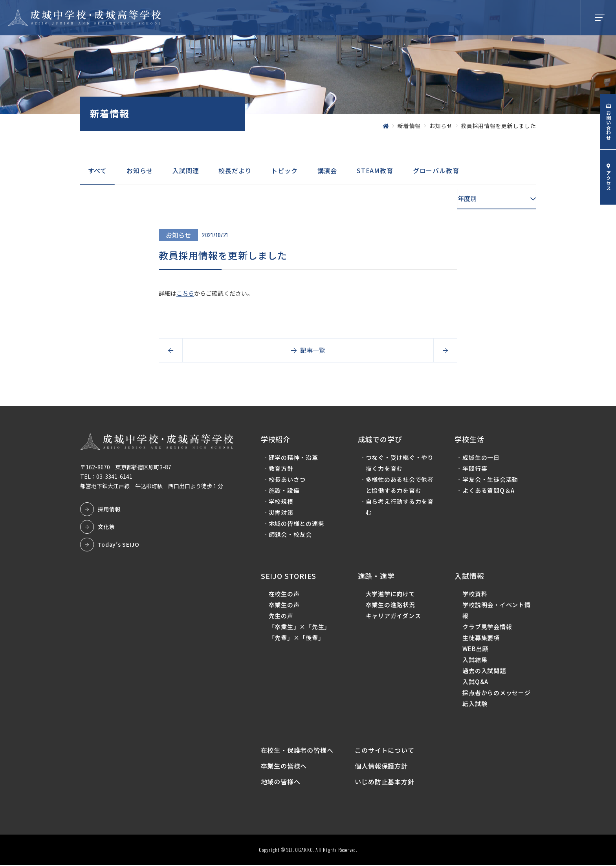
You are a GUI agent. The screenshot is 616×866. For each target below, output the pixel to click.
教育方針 (281, 468)
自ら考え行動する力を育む (400, 507)
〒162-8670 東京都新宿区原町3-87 (126, 467)
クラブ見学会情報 (487, 627)
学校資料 (475, 594)
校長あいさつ (287, 479)
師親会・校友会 (290, 534)
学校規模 (281, 501)
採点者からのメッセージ (496, 693)
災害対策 (281, 512)
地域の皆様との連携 (297, 523)
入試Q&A (475, 682)
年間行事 (475, 468)
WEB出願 (475, 649)
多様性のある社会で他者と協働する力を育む (400, 485)
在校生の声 (284, 594)
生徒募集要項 (481, 638)
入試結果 (475, 660)
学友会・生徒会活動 (490, 479)
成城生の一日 (481, 457)
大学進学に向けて (390, 594)
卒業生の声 (284, 605)
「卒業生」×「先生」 (300, 627)
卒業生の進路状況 (390, 605)
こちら (185, 293)
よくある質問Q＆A (489, 490)
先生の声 (281, 616)
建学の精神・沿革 (293, 457)
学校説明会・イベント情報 (496, 611)
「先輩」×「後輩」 (297, 638)
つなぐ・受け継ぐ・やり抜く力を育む (400, 463)
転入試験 (475, 704)
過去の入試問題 (484, 671)
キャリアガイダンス (393, 616)
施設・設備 (284, 490)
